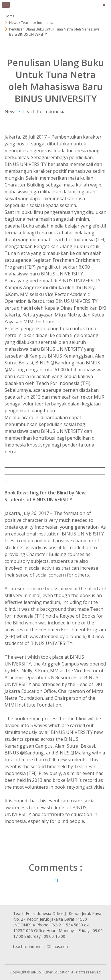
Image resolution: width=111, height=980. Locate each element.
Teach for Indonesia (44, 111)
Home (10, 16)
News (11, 111)
